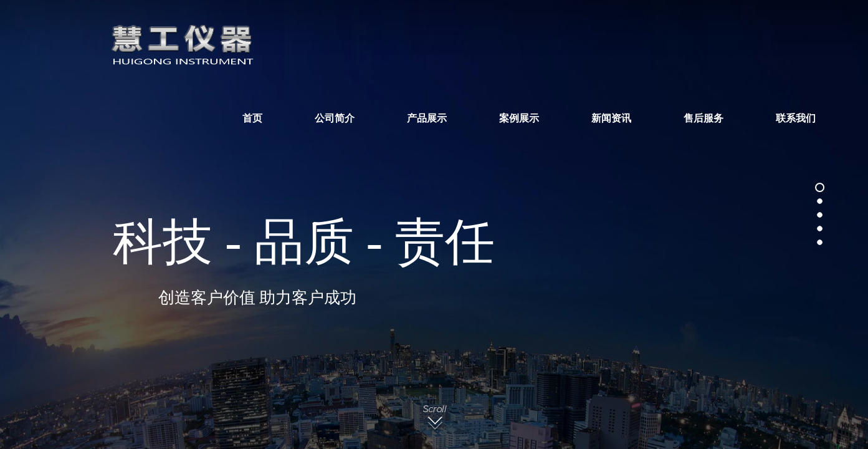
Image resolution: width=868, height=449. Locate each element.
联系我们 (796, 118)
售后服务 (703, 118)
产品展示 (427, 118)
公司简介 (335, 118)
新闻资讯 (611, 118)
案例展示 (519, 118)
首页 (252, 118)
